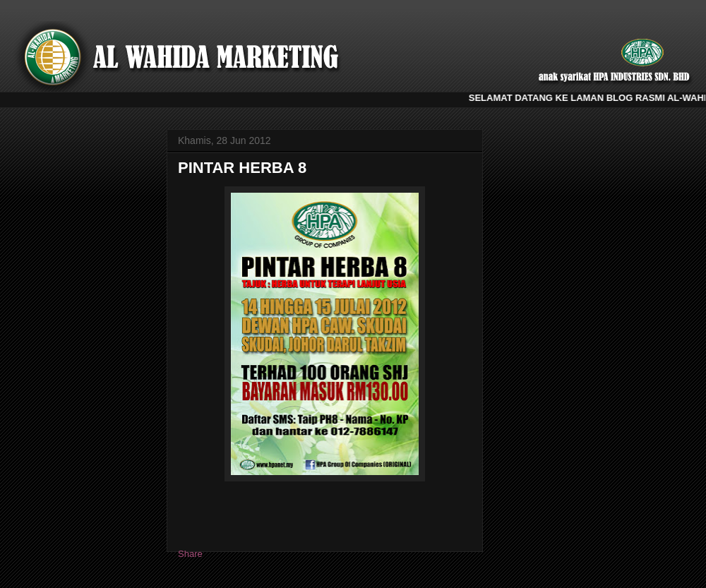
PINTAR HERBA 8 (242, 168)
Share (190, 554)
